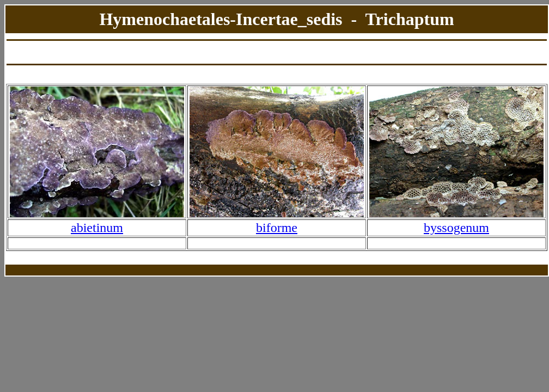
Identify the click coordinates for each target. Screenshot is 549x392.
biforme (277, 228)
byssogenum (456, 228)
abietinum (97, 228)
